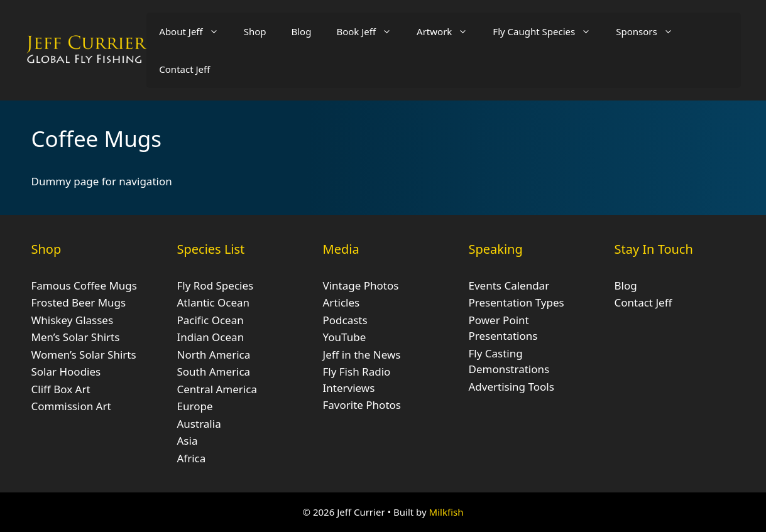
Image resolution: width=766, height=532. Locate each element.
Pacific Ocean (211, 320)
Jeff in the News (362, 355)
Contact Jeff (184, 69)
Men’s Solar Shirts (76, 337)
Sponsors (650, 31)
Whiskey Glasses (73, 320)
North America (214, 355)
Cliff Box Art (61, 389)
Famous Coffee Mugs (84, 285)
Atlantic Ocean (214, 302)
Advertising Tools (512, 387)
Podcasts (345, 320)
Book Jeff (370, 31)
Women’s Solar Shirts (84, 355)
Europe (195, 406)
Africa (192, 458)
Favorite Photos (362, 405)
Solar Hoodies (66, 372)
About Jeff (195, 31)
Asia (188, 441)
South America (214, 372)
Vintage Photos (361, 285)
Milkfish (446, 512)
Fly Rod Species (216, 285)
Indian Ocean (211, 337)
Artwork (448, 31)
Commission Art (71, 406)
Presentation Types (517, 302)
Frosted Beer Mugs (79, 302)
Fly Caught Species (548, 31)
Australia (199, 424)
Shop (255, 31)
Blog (301, 31)
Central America (217, 389)
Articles (342, 302)
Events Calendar (509, 285)
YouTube (345, 337)
